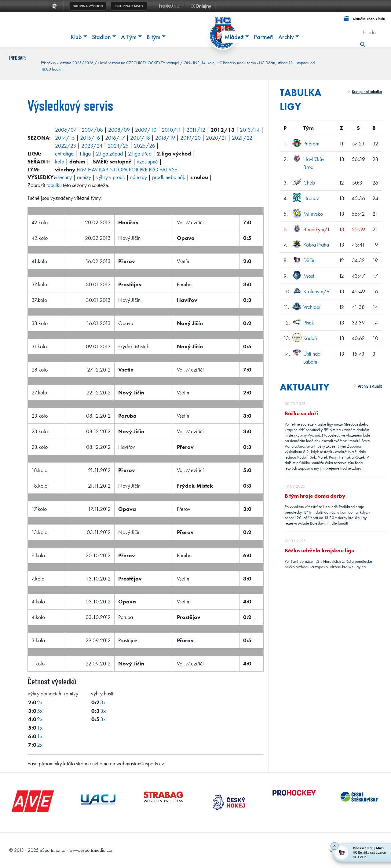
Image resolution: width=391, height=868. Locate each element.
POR (134, 169)
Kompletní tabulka (367, 92)
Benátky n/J (316, 229)
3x (103, 702)
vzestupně (147, 161)
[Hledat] (371, 32)
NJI (113, 169)
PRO (153, 169)
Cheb (309, 183)
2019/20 (190, 138)
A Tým (129, 37)
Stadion (101, 37)
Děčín (309, 260)
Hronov (311, 198)
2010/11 (171, 130)
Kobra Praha (316, 245)
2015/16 (90, 138)
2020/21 (216, 138)
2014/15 (65, 138)
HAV (93, 169)
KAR (104, 169)
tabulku (54, 185)
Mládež (234, 37)
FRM (82, 169)
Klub (76, 37)
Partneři (264, 37)
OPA (123, 169)
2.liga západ (109, 154)
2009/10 (146, 130)
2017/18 (140, 138)
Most (309, 276)
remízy (84, 177)
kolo (60, 161)
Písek (309, 322)
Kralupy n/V (316, 291)
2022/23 (66, 146)
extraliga (64, 154)
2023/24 (92, 146)
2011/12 (196, 130)
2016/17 (115, 138)
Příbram (311, 143)
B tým (153, 37)
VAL (163, 169)
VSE (173, 169)
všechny (63, 177)
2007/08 (92, 130)
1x (40, 728)
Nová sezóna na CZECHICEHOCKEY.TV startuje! (139, 63)
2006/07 (66, 130)
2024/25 (118, 146)
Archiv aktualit (370, 386)
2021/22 (242, 138)
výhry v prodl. (111, 177)
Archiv (286, 37)
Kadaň (310, 338)
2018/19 (165, 138)
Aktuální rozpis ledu (364, 19)
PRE (144, 169)
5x (40, 711)
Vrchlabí (312, 307)
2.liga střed (140, 154)
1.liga (85, 154)
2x (40, 702)
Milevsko (313, 214)
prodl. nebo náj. (169, 177)
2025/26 (144, 146)
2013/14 (250, 130)
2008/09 (119, 130)
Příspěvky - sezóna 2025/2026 (67, 63)
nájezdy (139, 177)
